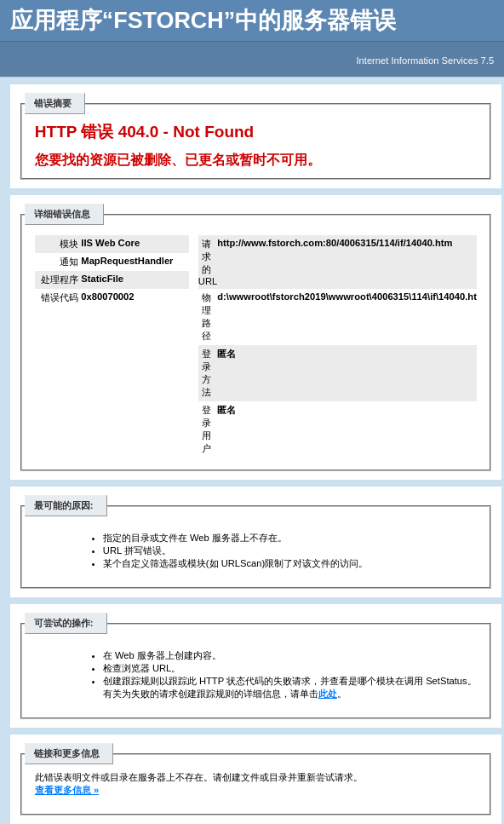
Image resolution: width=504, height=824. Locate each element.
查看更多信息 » (67, 790)
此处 (328, 694)
